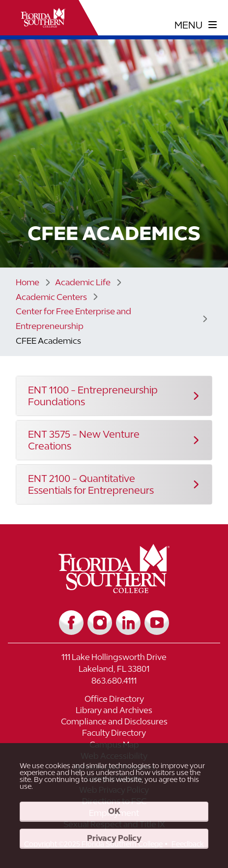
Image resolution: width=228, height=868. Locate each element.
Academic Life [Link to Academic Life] (83, 282)
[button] (114, 396)
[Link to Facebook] (71, 623)
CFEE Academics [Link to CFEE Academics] (48, 341)
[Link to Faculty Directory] (114, 734)
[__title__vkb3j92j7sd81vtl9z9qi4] (114, 589)
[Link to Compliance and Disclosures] (114, 723)
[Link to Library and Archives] (114, 711)
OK (114, 811)
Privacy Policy (114, 838)
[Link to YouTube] (157, 623)
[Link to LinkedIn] (128, 623)
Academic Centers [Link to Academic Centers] (51, 297)
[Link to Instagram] (100, 623)
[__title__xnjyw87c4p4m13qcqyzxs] (43, 18)
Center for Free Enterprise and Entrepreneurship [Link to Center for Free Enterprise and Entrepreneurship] (73, 319)
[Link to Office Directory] (114, 700)
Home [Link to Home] (28, 282)
